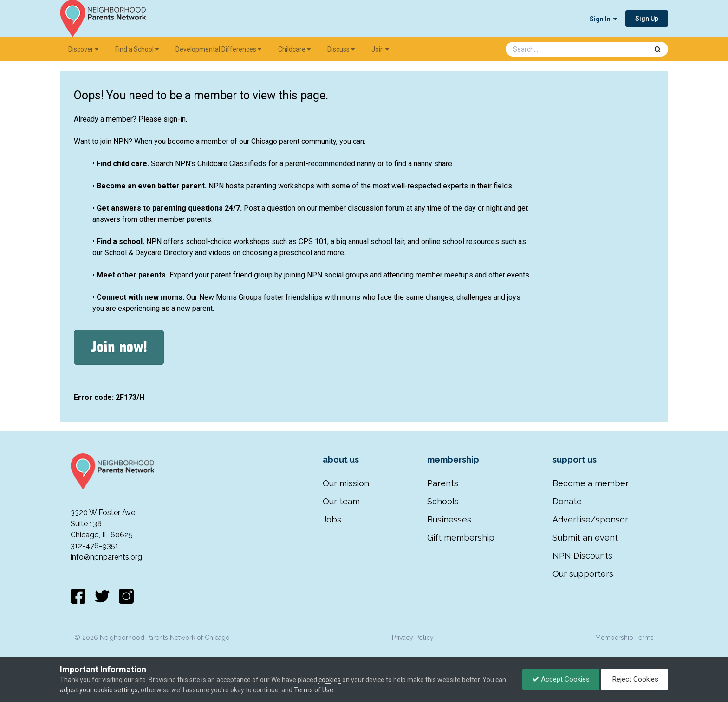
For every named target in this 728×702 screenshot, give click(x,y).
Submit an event (585, 538)
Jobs (332, 519)
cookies (330, 680)
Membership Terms (624, 638)
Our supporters (583, 574)
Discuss (341, 49)
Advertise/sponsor (590, 519)
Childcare (294, 49)
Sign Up (647, 19)
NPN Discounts (582, 556)
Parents (443, 483)
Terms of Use (314, 690)
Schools (443, 501)
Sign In (603, 19)
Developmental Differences (218, 49)
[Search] (552, 49)
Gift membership (461, 538)
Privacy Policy (413, 638)
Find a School (137, 49)
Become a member (591, 483)
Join (380, 49)
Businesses (449, 519)
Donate (567, 501)
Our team (341, 501)
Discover (83, 49)
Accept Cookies (561, 679)
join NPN (114, 141)
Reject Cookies (634, 679)
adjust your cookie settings (99, 690)
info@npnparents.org (106, 557)
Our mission (346, 483)
